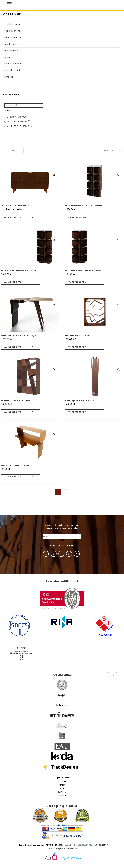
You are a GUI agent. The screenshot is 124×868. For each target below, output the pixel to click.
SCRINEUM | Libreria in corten (16, 400)
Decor (7, 57)
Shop (62, 788)
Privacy (62, 785)
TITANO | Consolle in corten (15, 465)
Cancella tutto (15, 105)
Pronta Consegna (13, 64)
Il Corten (62, 781)
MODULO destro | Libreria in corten (18, 271)
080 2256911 (102, 845)
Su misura (62, 792)
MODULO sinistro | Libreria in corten (83, 271)
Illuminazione (11, 51)
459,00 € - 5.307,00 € (21, 126)
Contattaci (62, 795)
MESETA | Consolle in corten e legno (19, 336)
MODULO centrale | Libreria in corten (84, 206)
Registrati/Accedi (62, 778)
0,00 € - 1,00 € (18, 117)
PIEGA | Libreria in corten (78, 336)
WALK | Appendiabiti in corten (80, 400)
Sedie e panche (12, 31)
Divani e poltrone (13, 38)
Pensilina (9, 77)
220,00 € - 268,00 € (20, 122)
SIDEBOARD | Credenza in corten (17, 206)
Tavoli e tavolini (12, 24)
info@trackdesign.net (67, 848)
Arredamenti (11, 44)
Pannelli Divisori (12, 70)
